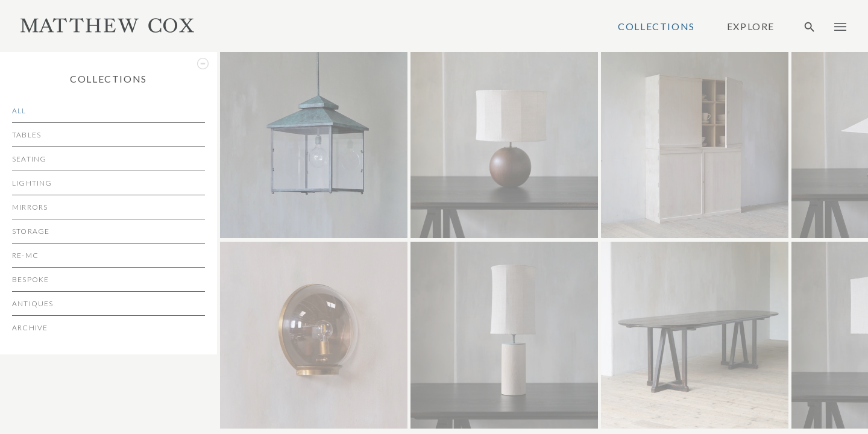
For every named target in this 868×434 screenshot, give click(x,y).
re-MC (25, 255)
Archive (30, 328)
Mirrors (30, 207)
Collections (656, 27)
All (19, 111)
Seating (29, 159)
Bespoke (30, 279)
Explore (751, 27)
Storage (31, 231)
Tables (27, 135)
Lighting (32, 183)
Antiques (33, 303)
